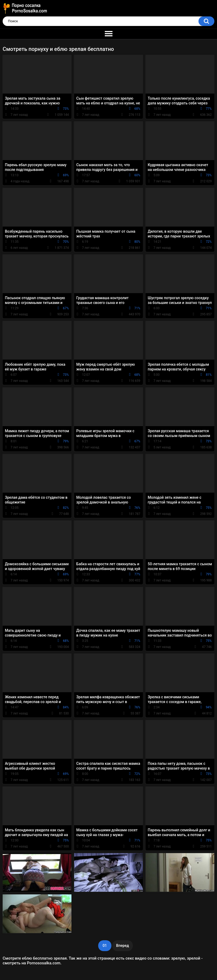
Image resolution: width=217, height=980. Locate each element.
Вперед (123, 946)
